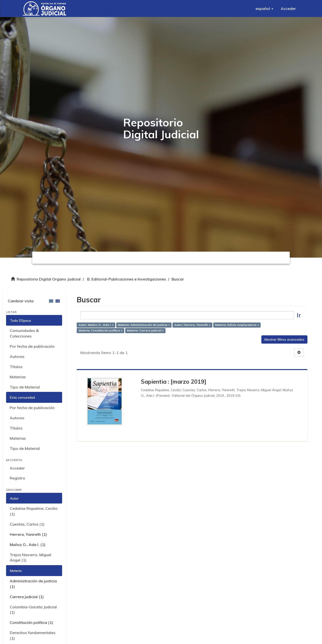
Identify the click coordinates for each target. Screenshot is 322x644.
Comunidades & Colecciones (24, 333)
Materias (18, 377)
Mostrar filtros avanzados (284, 339)
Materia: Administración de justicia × (144, 325)
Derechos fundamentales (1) (33, 635)
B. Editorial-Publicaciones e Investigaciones (127, 279)
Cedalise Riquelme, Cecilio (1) (34, 511)
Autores (17, 356)
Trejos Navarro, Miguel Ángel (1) (30, 557)
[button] (264, 8)
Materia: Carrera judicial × (145, 330)
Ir (299, 315)
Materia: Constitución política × (101, 330)
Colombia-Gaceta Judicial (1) (33, 610)
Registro (17, 478)
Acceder (17, 468)
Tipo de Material (25, 387)
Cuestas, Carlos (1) (27, 524)
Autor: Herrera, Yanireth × (192, 325)
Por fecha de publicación (32, 346)
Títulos (16, 367)
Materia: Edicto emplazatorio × (237, 325)
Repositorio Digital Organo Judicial (49, 279)
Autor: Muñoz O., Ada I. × (96, 325)
